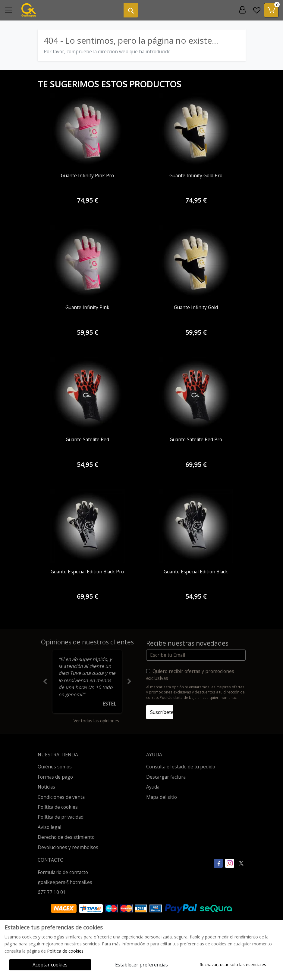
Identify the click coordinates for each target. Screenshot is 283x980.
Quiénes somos (55, 767)
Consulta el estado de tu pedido (181, 767)
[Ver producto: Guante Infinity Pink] (87, 262)
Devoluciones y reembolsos (68, 847)
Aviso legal (49, 827)
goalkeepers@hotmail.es (65, 882)
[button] (45, 682)
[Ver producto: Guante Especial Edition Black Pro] (87, 526)
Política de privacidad (61, 817)
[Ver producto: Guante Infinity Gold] (196, 262)
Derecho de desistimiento (66, 837)
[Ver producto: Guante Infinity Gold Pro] (196, 130)
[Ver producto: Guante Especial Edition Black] (196, 526)
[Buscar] (131, 10)
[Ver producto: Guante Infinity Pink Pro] (87, 130)
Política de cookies (58, 807)
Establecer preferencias (141, 965)
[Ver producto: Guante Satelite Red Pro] (196, 394)
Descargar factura (166, 777)
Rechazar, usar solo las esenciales (233, 964)
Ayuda (153, 787)
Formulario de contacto (63, 872)
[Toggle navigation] (9, 10)
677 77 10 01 (52, 892)
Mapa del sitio (162, 797)
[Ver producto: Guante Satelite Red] (87, 394)
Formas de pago (55, 777)
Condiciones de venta (61, 797)
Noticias (46, 787)
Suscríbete (162, 712)
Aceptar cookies (50, 965)
